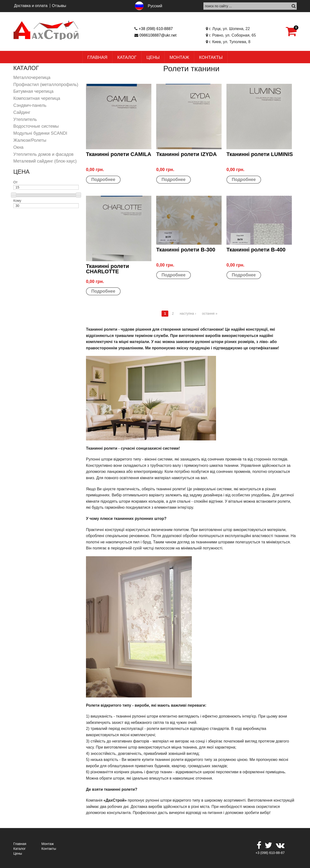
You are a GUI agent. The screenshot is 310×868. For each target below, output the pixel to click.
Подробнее (103, 180)
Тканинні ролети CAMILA (119, 154)
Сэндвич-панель (30, 105)
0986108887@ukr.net (158, 35)
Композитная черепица (37, 98)
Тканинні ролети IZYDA (186, 154)
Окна (18, 147)
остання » (210, 313)
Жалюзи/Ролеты (30, 140)
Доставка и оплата (31, 6)
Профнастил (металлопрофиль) (46, 85)
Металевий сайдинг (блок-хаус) (45, 161)
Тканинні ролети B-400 (256, 250)
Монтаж (179, 57)
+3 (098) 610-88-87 (270, 853)
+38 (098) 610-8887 (156, 29)
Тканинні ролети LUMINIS (260, 154)
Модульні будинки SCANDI (40, 133)
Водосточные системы (36, 126)
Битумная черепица (33, 91)
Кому (17, 201)
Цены (153, 57)
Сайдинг (22, 112)
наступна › (188, 313)
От (15, 182)
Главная (97, 57)
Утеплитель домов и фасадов (43, 154)
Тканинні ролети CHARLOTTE (108, 269)
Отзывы (59, 6)
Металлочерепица (32, 78)
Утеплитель (25, 119)
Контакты (211, 57)
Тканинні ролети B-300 (186, 250)
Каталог (127, 57)
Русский (155, 6)
